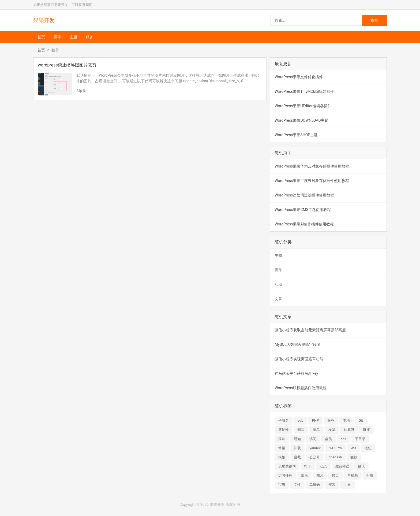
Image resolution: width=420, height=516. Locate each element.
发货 (332, 430)
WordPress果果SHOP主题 (296, 135)
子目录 (360, 439)
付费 (370, 475)
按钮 (368, 448)
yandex (315, 448)
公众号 (315, 457)
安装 (332, 485)
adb (300, 420)
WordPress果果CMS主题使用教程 (303, 210)
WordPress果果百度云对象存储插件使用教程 (312, 181)
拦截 (297, 457)
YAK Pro (336, 448)
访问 (313, 439)
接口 (335, 475)
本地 (346, 420)
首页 (41, 37)
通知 (297, 439)
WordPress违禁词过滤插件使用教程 (304, 195)
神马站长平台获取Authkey (296, 373)
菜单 (316, 430)
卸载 (297, 448)
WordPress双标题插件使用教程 (301, 388)
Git (361, 420)
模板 (282, 457)
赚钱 (354, 457)
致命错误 (342, 466)
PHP (315, 420)
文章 (278, 299)
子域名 (284, 420)
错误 (361, 466)
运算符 (349, 430)
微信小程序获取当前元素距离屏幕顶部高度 (310, 330)
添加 (282, 439)
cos (343, 439)
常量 (282, 448)
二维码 (315, 485)
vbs (353, 448)
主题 (73, 37)
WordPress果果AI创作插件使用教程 (304, 224)
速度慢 (284, 430)
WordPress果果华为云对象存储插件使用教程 (312, 166)
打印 (308, 466)
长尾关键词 (287, 466)
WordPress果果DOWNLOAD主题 (301, 120)
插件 (57, 37)
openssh (335, 457)
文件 (297, 485)
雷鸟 (304, 475)
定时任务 (285, 475)
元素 (347, 485)
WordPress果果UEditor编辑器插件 (303, 106)
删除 (301, 430)
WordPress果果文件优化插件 (299, 77)
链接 (366, 430)
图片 (320, 475)
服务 (89, 37)
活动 (278, 284)
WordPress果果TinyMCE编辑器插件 (304, 91)
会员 (328, 439)
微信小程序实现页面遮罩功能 (299, 359)
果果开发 (44, 20)
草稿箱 (353, 475)
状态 (323, 466)
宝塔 (282, 485)
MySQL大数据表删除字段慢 (297, 344)
